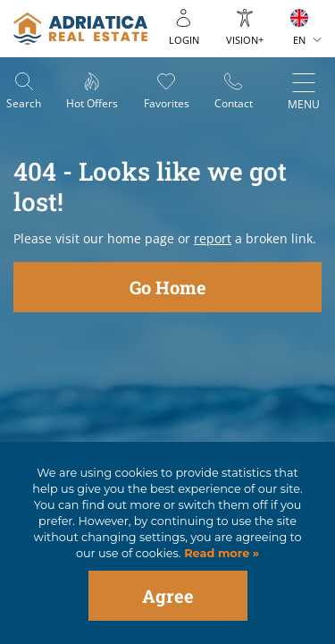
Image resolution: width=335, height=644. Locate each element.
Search (24, 103)
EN (299, 40)
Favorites (167, 103)
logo (80, 29)
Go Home (168, 287)
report (213, 238)
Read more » (221, 553)
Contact (234, 103)
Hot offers (92, 103)
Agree (168, 596)
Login (184, 40)
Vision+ (245, 40)
